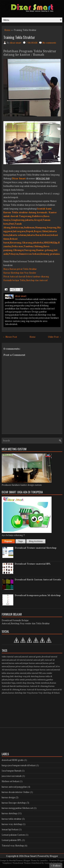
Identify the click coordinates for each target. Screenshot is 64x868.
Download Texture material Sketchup (36, 548)
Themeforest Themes (21, 863)
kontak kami (44, 209)
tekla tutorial (20, 673)
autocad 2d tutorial (17, 660)
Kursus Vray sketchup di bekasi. (46, 693)
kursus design (27, 670)
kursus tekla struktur (12, 819)
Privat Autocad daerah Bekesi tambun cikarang (26, 276)
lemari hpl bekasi (10, 829)
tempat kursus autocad (32, 663)
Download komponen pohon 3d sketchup (38, 595)
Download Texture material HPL (33, 564)
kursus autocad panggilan (14, 787)
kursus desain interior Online (16, 792)
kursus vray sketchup (12, 824)
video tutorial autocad (11, 657)
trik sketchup (33, 676)
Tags (21, 541)
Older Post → (55, 337)
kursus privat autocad (19, 666)
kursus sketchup (9, 813)
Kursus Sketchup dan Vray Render (20, 273)
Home (7, 30)
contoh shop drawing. (25, 683)
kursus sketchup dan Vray (20, 693)
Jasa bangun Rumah (11, 771)
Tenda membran (42, 683)
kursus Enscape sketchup (14, 803)
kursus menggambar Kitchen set (17, 808)
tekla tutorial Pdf (34, 673)
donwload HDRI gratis (13, 760)
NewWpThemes (16, 860)
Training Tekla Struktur (19, 37)
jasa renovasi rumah (12, 776)
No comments (49, 43)
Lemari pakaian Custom (13, 835)
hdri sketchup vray (18, 676)
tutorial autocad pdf (35, 660)
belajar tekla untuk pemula (20, 680)
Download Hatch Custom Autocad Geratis (38, 580)
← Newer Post (10, 337)
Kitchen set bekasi (10, 781)
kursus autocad (15, 663)
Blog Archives (36, 541)
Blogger (54, 856)
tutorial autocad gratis (31, 657)
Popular (8, 541)
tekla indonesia (39, 680)
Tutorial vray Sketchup (13, 846)
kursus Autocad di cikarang (35, 686)
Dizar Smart (19, 178)
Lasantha (44, 860)
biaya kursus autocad (38, 666)
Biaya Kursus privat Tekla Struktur (20, 269)
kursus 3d (16, 670)
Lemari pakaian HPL (12, 840)
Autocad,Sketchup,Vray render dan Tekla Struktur (26, 623)
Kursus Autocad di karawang (33, 689)
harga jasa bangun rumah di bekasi (19, 765)
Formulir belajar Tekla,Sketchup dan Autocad (25, 280)
